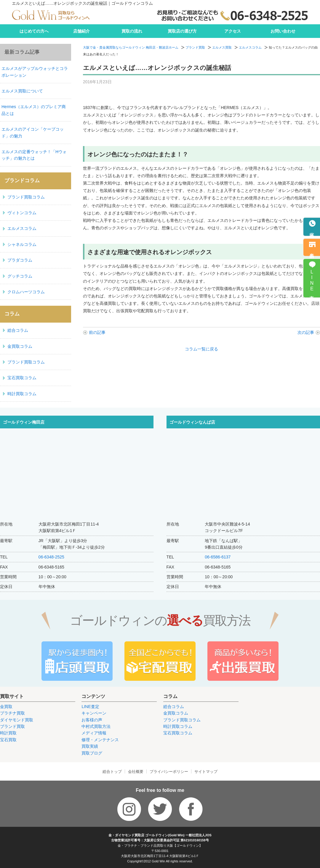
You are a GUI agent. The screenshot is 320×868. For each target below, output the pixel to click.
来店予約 (312, 250)
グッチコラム (20, 276)
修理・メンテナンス (100, 740)
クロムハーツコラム (26, 292)
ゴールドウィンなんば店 (192, 422)
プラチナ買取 (12, 713)
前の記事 (97, 332)
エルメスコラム (250, 47)
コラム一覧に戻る (201, 349)
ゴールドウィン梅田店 (24, 422)
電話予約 (312, 230)
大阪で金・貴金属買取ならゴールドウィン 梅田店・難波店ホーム (131, 47)
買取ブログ (92, 753)
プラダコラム (20, 260)
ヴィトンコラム (22, 213)
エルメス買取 (222, 47)
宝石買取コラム (22, 378)
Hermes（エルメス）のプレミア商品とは (34, 110)
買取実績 (90, 746)
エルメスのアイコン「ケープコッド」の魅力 (33, 132)
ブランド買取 (195, 47)
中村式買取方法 (96, 726)
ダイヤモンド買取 (17, 720)
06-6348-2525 (51, 557)
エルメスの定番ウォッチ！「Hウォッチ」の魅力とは (34, 155)
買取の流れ (132, 31)
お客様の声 (92, 720)
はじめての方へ (34, 31)
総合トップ (112, 772)
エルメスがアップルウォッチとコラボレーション (35, 72)
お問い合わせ (283, 31)
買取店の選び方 (182, 31)
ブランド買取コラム (26, 197)
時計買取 (8, 733)
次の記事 (306, 332)
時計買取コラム (22, 394)
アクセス (233, 31)
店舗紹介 (81, 31)
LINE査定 (90, 707)
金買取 (6, 707)
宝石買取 (8, 740)
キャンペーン (94, 713)
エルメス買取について (22, 91)
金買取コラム (20, 346)
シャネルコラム (22, 244)
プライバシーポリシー (169, 772)
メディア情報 (94, 733)
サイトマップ (206, 772)
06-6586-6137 (218, 557)
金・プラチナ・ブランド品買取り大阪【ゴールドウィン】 (160, 845)
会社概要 (136, 772)
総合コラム (18, 330)
